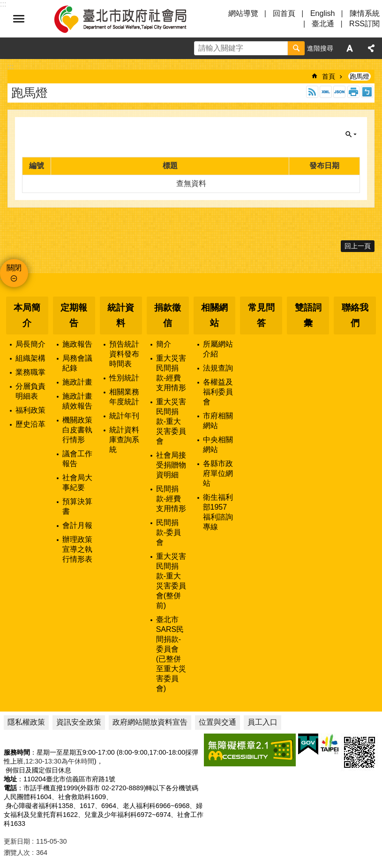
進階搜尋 (320, 48)
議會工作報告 (77, 459)
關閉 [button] (351, 134)
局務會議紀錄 (77, 363)
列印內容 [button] (353, 92)
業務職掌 (30, 372)
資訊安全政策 (79, 722)
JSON (339, 92)
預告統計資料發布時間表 (124, 354)
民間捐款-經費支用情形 (171, 499)
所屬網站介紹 (218, 349)
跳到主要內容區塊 (5, 5)
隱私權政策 (26, 722)
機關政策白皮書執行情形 (77, 430)
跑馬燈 (360, 76)
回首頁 (284, 13)
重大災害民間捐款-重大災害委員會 (171, 421)
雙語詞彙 (308, 315)
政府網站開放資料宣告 (150, 722)
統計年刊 (124, 416)
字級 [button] (350, 48)
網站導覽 (243, 13)
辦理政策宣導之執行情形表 (77, 549)
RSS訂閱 (364, 24)
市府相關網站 (218, 421)
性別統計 (124, 378)
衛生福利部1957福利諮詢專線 (218, 512)
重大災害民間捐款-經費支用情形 (171, 373)
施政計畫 (77, 382)
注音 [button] (367, 92)
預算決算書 (77, 506)
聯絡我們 (355, 315)
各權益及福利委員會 (218, 392)
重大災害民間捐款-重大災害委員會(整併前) (171, 581)
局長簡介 (30, 344)
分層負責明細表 (30, 391)
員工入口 (262, 722)
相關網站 (214, 315)
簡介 (164, 344)
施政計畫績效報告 (77, 401)
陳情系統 (365, 13)
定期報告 (74, 315)
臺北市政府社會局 (131, 19)
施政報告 (77, 344)
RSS (312, 92)
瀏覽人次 (17, 853)
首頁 (329, 76)
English (322, 13)
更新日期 (17, 841)
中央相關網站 (218, 445)
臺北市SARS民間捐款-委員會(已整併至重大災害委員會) (171, 654)
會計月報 (77, 525)
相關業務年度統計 (124, 397)
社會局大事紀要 (77, 482)
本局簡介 (27, 315)
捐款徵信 (168, 315)
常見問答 (261, 315)
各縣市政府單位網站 (218, 473)
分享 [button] (371, 48)
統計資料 (121, 315)
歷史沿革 (30, 424)
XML (326, 92)
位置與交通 (217, 722)
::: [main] (11, 67)
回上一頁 (358, 246)
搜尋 (296, 48)
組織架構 (30, 358)
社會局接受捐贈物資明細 (171, 465)
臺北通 (323, 24)
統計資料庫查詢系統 (124, 440)
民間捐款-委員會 (169, 532)
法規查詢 (218, 368)
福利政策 (30, 410)
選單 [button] (19, 19)
